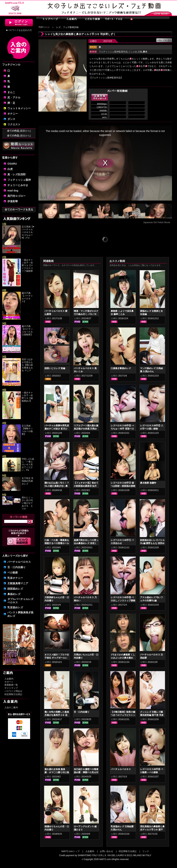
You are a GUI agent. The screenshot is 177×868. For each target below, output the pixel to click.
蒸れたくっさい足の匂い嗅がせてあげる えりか (27, 503)
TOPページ (44, 27)
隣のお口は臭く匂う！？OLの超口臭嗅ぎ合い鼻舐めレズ (57, 486)
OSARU (12, 164)
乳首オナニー (15, 578)
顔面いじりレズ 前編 (55, 368)
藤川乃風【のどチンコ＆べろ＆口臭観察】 (27, 330)
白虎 (10, 169)
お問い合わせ (106, 851)
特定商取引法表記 (13, 694)
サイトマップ (11, 688)
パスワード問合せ (13, 691)
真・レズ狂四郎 (17, 174)
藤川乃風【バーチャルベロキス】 (27, 297)
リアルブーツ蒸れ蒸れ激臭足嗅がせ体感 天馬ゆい (86, 429)
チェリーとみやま (18, 185)
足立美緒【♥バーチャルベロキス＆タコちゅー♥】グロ (28, 232)
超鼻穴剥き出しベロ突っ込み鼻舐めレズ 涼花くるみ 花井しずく (86, 543)
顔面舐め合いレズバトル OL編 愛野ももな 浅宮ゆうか (152, 543)
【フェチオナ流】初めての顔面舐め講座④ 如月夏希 (86, 486)
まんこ (11, 92)
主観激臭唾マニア (18, 583)
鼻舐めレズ (14, 594)
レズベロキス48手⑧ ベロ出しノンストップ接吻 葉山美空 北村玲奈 (123, 601)
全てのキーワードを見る (19, 209)
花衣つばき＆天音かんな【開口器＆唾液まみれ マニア (27, 365)
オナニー (13, 114)
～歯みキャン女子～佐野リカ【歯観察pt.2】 (27, 397)
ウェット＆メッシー (19, 108)
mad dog (13, 191)
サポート (9, 682)
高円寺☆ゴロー (17, 196)
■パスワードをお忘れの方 (19, 30)
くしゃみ (133, 52)
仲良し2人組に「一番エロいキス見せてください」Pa (28, 464)
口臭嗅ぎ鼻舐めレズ (121, 368)
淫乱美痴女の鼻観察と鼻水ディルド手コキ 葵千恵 (152, 830)
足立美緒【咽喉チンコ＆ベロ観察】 (27, 430)
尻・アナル (14, 97)
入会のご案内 (11, 707)
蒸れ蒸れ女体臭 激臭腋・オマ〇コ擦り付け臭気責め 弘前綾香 (57, 772)
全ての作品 (19, 131)
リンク (146, 851)
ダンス (11, 119)
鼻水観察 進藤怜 (148, 483)
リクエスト (14, 124)
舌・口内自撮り (17, 567)
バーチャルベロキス (19, 562)
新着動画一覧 (11, 685)
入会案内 (9, 679)
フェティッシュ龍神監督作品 (113, 52)
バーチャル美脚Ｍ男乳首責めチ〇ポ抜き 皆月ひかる (57, 429)
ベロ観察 (13, 573)
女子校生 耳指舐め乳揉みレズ (28, 481)
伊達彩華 (13, 201)
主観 (140, 52)
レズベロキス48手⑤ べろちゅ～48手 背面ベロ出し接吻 (122, 429)
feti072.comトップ (71, 851)
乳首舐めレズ (15, 607)
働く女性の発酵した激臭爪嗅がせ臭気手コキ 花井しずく (57, 715)
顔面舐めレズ (15, 589)
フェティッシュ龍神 (19, 180)
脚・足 (11, 103)
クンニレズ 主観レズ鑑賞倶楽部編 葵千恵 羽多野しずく (152, 715)
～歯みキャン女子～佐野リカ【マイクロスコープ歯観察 (27, 265)
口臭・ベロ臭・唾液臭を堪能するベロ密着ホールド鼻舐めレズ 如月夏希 (57, 543)
